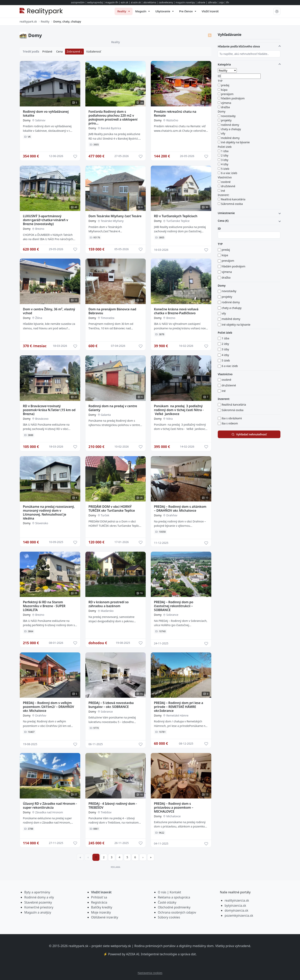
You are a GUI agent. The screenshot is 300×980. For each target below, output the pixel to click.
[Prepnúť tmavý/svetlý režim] (277, 11)
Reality (116, 42)
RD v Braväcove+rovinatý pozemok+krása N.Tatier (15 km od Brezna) (49, 410)
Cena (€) (223, 221)
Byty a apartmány (37, 892)
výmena (226, 103)
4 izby (225, 164)
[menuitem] (123, 11)
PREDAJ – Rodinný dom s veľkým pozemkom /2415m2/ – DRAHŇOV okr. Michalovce (48, 707)
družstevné (228, 186)
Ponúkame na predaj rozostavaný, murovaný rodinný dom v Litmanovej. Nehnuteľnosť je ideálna (49, 512)
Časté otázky (167, 902)
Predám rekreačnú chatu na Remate (175, 114)
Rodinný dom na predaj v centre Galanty (113, 408)
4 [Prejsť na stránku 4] (119, 857)
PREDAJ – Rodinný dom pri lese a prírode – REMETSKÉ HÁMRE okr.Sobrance (178, 707)
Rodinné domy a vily (39, 897)
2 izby (225, 155)
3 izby (225, 160)
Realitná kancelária (233, 199)
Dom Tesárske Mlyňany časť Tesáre (115, 216)
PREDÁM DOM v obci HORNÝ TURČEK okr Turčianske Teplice (112, 509)
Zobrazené (74, 51)
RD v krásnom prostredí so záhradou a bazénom (109, 604)
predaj (225, 85)
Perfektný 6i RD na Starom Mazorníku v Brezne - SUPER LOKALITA (44, 606)
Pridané (47, 51)
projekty (226, 120)
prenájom (227, 94)
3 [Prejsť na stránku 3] (112, 857)
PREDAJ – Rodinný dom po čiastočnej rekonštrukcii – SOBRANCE (174, 606)
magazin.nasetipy (185, 2)
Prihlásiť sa (99, 897)
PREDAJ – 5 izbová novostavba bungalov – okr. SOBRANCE (111, 705)
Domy (27, 120)
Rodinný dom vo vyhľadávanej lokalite (46, 114)
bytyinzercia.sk (235, 906)
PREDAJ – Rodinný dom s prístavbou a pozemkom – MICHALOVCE (174, 807)
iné (223, 191)
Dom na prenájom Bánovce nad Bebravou (112, 311)
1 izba (225, 151)
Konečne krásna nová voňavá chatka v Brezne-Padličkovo (176, 311)
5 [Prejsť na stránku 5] (127, 857)
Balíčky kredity (102, 907)
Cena (59, 51)
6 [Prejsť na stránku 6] (135, 857)
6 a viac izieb (229, 173)
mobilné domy (230, 138)
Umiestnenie (226, 213)
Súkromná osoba (232, 204)
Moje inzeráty (101, 912)
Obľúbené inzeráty (105, 917)
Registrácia (99, 902)
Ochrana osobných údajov (177, 912)
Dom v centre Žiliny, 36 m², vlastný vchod (49, 311)
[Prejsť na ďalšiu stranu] (143, 857)
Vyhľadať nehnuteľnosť (249, 434)
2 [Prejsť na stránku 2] (104, 857)
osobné (226, 182)
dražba (225, 107)
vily (223, 133)
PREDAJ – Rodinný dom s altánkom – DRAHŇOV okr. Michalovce (180, 509)
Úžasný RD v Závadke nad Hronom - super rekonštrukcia (50, 806)
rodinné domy (230, 125)
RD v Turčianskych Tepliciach (176, 216)
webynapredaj (95, 2)
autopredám (78, 2)
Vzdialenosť (94, 51)
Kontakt (175, 892)
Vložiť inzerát (101, 892)
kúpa (224, 90)
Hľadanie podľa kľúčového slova (239, 46)
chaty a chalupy (231, 129)
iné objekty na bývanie (235, 142)
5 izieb (225, 169)
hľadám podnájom (233, 98)
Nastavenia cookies (150, 973)
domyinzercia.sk (236, 910)
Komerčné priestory (39, 907)
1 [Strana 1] (96, 857)
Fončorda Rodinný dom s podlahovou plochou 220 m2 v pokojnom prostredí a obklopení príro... (113, 117)
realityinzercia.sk (237, 900)
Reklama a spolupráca (174, 897)
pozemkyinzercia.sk (239, 916)
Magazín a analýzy (38, 912)
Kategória (224, 64)
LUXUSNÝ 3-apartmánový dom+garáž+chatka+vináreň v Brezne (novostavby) (46, 220)
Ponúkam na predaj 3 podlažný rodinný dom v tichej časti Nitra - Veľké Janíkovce (179, 410)
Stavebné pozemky (38, 902)
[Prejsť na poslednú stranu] (151, 857)
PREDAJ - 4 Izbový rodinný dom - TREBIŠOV (113, 806)
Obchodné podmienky (174, 907)
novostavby (228, 116)
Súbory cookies (169, 917)
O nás (162, 892)
